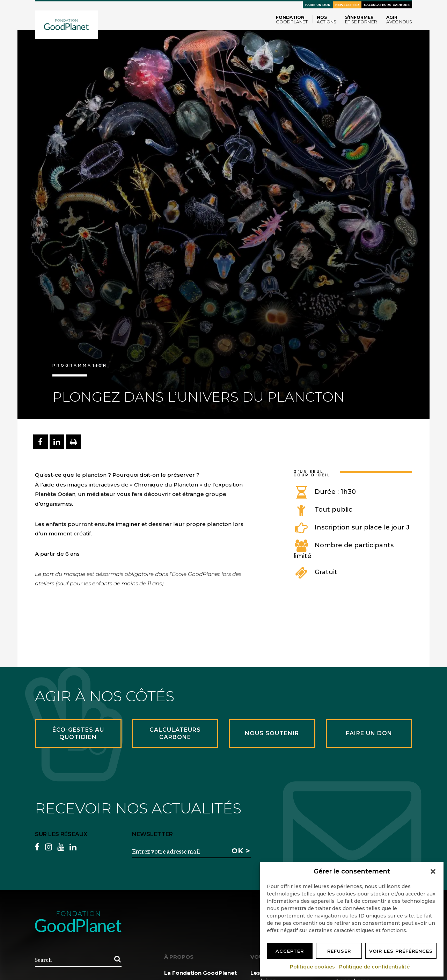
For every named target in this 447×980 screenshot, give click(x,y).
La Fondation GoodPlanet (200, 973)
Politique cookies (313, 967)
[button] (433, 871)
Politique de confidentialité (375, 967)
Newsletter (347, 5)
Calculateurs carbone (387, 5)
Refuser (339, 951)
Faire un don (318, 5)
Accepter (290, 951)
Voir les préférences (401, 951)
